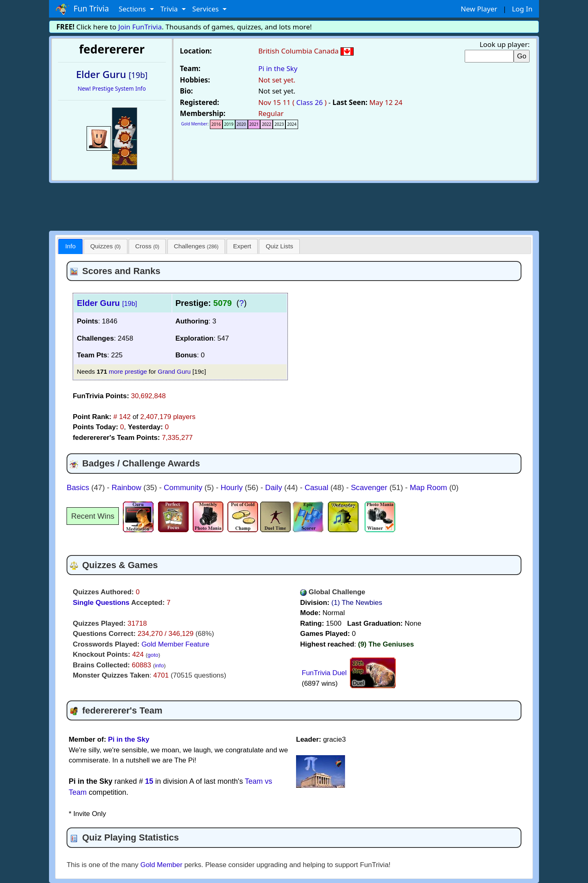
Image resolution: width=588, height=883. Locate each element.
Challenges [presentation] (196, 246)
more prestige (128, 371)
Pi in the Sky (278, 68)
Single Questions (101, 603)
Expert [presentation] (242, 246)
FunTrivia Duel (324, 673)
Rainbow (127, 487)
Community (184, 487)
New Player (479, 9)
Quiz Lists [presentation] (280, 246)
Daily (275, 487)
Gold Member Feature (175, 644)
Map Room (430, 487)
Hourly (233, 487)
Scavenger (370, 487)
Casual (317, 487)
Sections (133, 9)
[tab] (70, 246)
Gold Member (195, 124)
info (159, 666)
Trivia (170, 9)
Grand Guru (174, 371)
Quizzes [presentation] (105, 246)
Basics (79, 487)
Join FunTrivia (140, 27)
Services (206, 9)
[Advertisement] (294, 205)
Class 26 (310, 102)
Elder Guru (107, 303)
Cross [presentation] (147, 246)
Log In (522, 9)
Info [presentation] (71, 246)
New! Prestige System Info (112, 88)
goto (153, 655)
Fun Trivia (82, 9)
